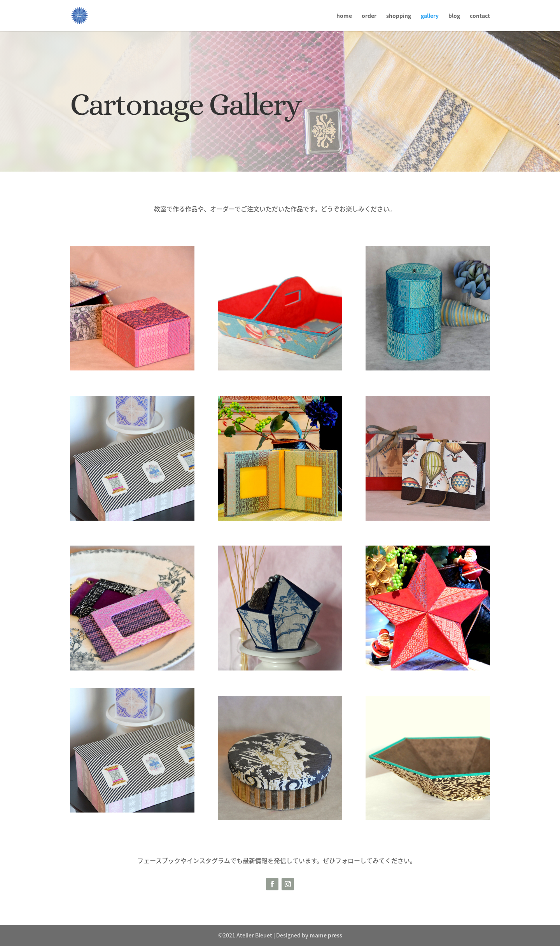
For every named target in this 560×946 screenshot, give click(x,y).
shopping (399, 16)
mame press (326, 935)
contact (480, 16)
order (369, 16)
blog (454, 16)
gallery (430, 16)
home (344, 16)
